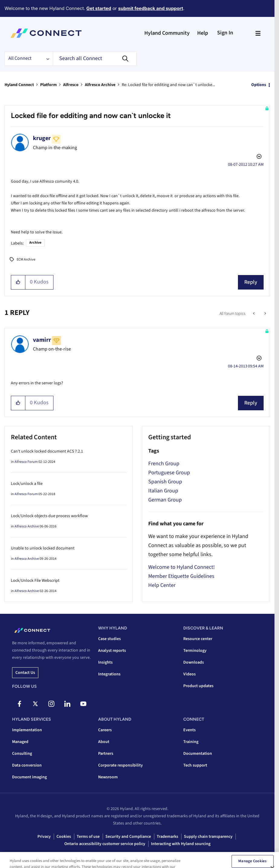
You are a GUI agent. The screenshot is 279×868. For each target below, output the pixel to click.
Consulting (22, 754)
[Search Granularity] (29, 59)
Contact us (25, 673)
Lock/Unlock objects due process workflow (49, 516)
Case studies (109, 639)
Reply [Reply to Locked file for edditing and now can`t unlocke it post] (251, 282)
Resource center (198, 639)
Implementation (27, 730)
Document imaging (29, 777)
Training (191, 742)
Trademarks (167, 837)
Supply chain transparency (208, 837)
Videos (189, 674)
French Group (164, 464)
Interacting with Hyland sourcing (181, 844)
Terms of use (88, 837)
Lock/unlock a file (27, 484)
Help (203, 33)
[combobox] (95, 59)
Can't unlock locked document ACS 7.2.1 (47, 451)
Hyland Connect (19, 85)
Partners (106, 754)
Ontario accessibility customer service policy (105, 844)
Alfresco (71, 85)
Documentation (198, 754)
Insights (105, 662)
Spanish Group (165, 482)
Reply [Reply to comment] (251, 403)
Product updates (198, 686)
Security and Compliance (128, 837)
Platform (48, 85)
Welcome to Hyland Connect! (181, 567)
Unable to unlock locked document (43, 548)
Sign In (225, 33)
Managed (20, 742)
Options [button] (259, 85)
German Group (165, 500)
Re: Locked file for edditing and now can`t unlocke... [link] (168, 85)
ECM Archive (26, 259)
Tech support (195, 765)
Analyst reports (112, 651)
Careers (105, 730)
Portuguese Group (169, 473)
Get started (99, 8)
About (104, 742)
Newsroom (108, 777)
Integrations (109, 674)
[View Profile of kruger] (42, 138)
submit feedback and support (151, 8)
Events (189, 730)
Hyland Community (167, 33)
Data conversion (27, 765)
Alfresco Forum (26, 462)
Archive (35, 243)
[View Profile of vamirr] (42, 340)
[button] (18, 282)
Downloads (194, 662)
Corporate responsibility (120, 765)
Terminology (195, 651)
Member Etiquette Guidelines (181, 576)
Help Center (162, 585)
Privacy (44, 837)
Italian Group (163, 491)
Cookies (64, 837)
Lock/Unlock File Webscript (35, 581)
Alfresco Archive (100, 85)
